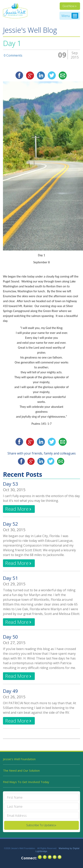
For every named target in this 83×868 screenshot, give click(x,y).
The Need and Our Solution (21, 770)
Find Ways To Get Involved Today (26, 782)
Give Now (68, 6)
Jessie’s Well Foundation (19, 759)
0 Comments (13, 55)
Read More (17, 509)
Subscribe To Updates (41, 825)
